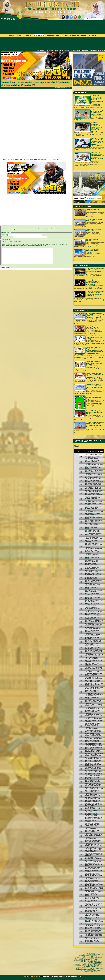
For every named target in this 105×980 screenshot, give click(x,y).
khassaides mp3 (52, 35)
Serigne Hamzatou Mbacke (79, 963)
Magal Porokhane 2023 (94, 958)
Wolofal (83, 964)
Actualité (39, 35)
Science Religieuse (79, 35)
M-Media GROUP (82, 88)
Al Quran (64, 35)
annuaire (101, 964)
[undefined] (81, 456)
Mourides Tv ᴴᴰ (81, 967)
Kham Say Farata (81, 958)
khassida (80, 964)
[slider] (93, 451)
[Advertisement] (36, 104)
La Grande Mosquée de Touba (94, 954)
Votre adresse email (7, 237)
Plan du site (46, 977)
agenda (71, 977)
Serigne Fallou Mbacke (89, 965)
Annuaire (58, 977)
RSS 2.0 (65, 977)
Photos (29, 35)
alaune (101, 966)
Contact (21, 35)
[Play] (78, 451)
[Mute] (99, 451)
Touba (92, 35)
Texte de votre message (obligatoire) (11, 242)
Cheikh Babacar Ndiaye (87, 961)
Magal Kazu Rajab (82, 966)
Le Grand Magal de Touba (87, 956)
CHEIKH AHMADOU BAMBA (88, 971)
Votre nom (4, 235)
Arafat (90, 967)
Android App (77, 977)
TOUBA (100, 962)
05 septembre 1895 (81, 959)
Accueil (12, 35)
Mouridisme (95, 964)
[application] (89, 451)
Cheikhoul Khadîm (95, 967)
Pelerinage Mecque (90, 968)
